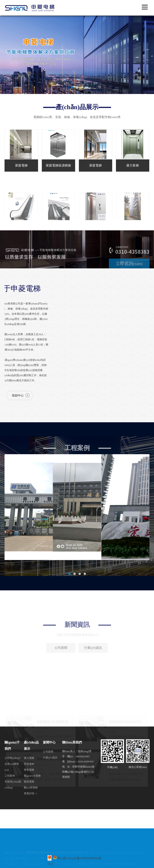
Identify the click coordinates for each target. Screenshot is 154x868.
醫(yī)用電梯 (31, 788)
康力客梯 (133, 165)
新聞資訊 (77, 650)
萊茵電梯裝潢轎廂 (58, 165)
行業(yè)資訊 (93, 673)
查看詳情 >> (31, 793)
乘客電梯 (29, 770)
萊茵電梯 (21, 165)
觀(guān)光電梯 (32, 776)
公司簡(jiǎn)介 (13, 758)
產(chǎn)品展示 (77, 107)
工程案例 (10, 776)
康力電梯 (29, 758)
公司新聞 (61, 673)
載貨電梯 (29, 782)
